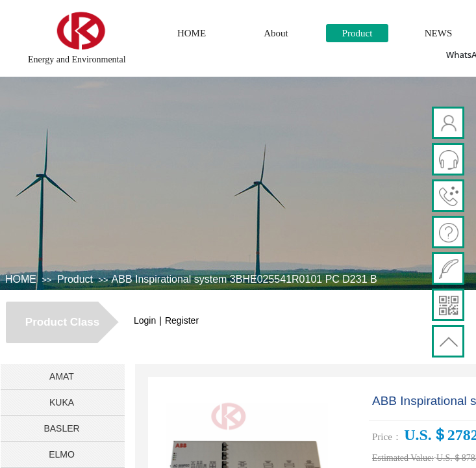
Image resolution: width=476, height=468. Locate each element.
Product (357, 33)
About (276, 33)
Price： (387, 437)
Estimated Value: (403, 458)
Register (182, 320)
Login (145, 320)
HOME (192, 33)
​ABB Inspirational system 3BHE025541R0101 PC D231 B (244, 279)
